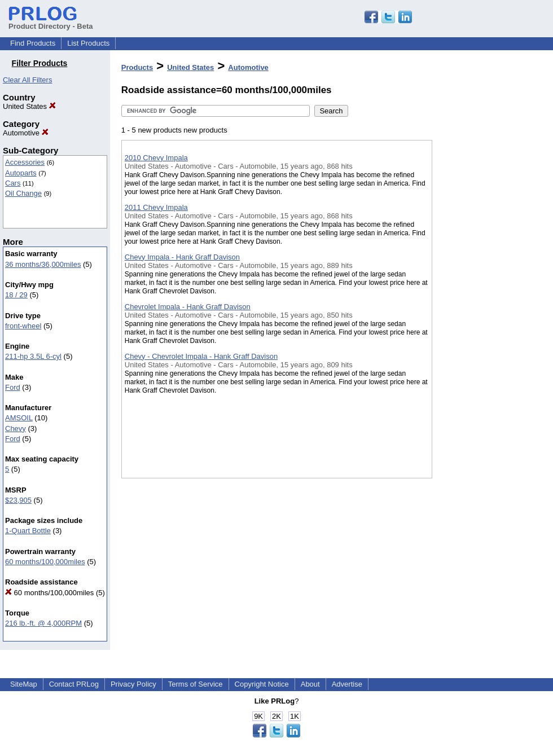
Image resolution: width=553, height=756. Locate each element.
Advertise (347, 684)
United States (29, 106)
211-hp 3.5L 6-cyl (33, 356)
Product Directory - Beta (51, 22)
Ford (13, 387)
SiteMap (24, 684)
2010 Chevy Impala (156, 158)
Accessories (25, 162)
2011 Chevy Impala (156, 207)
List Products (88, 43)
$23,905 (18, 500)
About (310, 684)
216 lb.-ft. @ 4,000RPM (43, 623)
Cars (13, 183)
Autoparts (21, 173)
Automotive (26, 133)
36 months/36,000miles (43, 264)
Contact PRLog (74, 684)
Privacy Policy (133, 684)
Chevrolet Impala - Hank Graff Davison (188, 307)
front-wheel (23, 326)
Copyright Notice (262, 684)
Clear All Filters (27, 80)
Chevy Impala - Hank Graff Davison (182, 257)
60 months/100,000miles (45, 562)
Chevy (16, 428)
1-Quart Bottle (28, 531)
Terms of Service (196, 684)
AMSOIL (19, 418)
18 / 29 (16, 295)
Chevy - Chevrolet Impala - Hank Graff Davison (201, 356)
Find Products (33, 43)
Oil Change (23, 193)
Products (137, 67)
